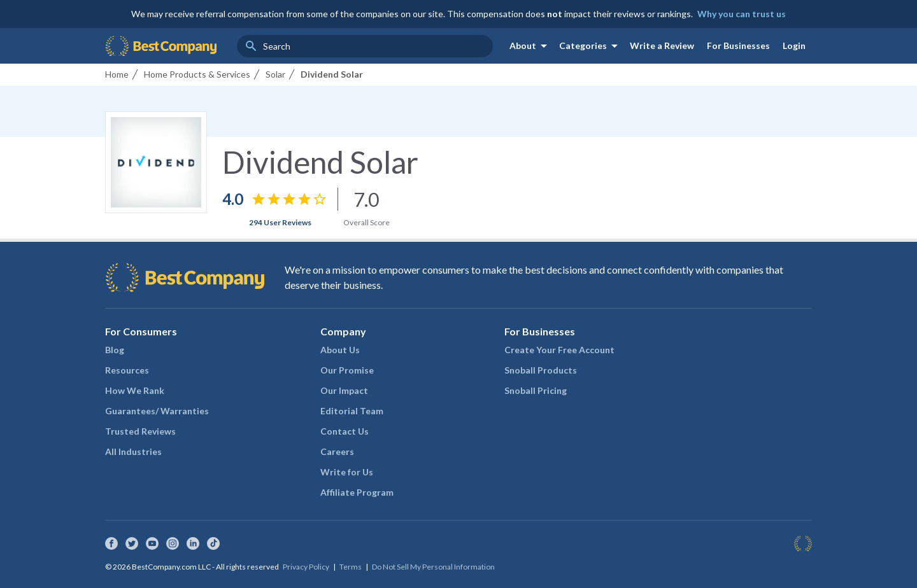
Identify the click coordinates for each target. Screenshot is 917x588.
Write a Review (662, 45)
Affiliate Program (357, 492)
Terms (351, 567)
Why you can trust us (742, 14)
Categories (591, 46)
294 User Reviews (280, 222)
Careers (337, 451)
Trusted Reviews (140, 431)
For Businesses (738, 45)
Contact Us (345, 431)
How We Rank (135, 390)
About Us (340, 350)
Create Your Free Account (559, 350)
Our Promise (347, 370)
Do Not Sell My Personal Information (433, 567)
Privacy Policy (306, 567)
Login (794, 45)
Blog (115, 350)
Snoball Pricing (536, 390)
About (530, 46)
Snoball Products (541, 370)
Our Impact (344, 390)
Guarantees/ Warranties (157, 411)
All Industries (133, 451)
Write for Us (347, 472)
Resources (127, 370)
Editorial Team (352, 411)
